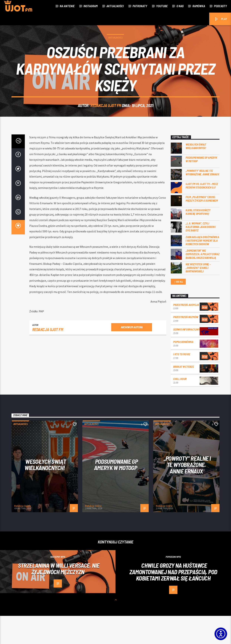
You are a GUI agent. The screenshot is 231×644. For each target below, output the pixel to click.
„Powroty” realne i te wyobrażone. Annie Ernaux (202, 201)
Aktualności (115, 6)
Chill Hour (180, 407)
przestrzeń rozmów (186, 345)
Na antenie (67, 6)
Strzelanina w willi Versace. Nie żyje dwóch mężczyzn (59, 597)
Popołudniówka (183, 370)
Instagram (90, 6)
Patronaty (140, 6)
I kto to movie (182, 382)
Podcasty (220, 6)
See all (178, 310)
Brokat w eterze (183, 395)
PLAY (221, 19)
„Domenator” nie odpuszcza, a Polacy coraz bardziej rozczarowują (202, 282)
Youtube (162, 6)
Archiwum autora (132, 355)
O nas (180, 6)
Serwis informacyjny (186, 357)
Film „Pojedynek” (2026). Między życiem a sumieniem (202, 227)
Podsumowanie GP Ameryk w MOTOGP (201, 187)
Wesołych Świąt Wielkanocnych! (196, 174)
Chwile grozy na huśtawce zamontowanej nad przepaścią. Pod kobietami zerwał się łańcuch (173, 600)
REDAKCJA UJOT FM (106, 119)
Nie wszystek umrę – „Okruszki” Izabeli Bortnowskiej (198, 296)
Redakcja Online (22, 534)
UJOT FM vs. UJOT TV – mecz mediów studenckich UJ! (202, 214)
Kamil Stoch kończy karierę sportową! (198, 240)
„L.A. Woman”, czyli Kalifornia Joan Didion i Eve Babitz (201, 255)
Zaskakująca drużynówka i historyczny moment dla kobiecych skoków (202, 269)
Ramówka (199, 6)
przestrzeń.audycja (186, 333)
